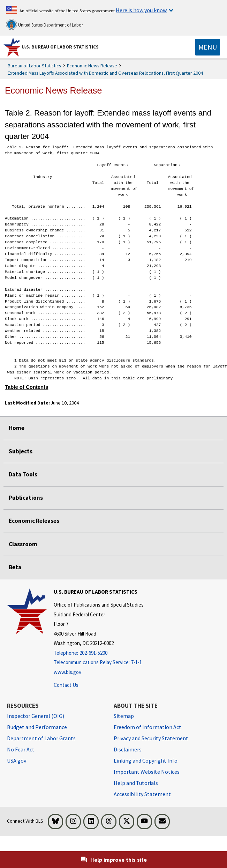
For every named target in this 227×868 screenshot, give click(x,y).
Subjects (21, 451)
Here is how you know (141, 10)
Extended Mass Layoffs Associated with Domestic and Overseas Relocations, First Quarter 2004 (105, 73)
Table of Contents (27, 387)
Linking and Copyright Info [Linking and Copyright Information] (146, 761)
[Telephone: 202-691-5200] (99, 653)
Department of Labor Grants (41, 738)
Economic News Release (92, 66)
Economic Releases (34, 521)
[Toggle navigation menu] (208, 47)
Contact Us (66, 685)
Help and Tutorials (136, 783)
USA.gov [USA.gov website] (17, 761)
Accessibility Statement (142, 794)
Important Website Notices (147, 772)
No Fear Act (21, 749)
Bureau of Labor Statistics (34, 66)
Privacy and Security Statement (151, 738)
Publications (26, 498)
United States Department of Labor (44, 24)
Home (17, 428)
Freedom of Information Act (147, 727)
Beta (15, 567)
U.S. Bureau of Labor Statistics (60, 47)
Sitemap (124, 716)
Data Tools (23, 474)
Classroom (23, 544)
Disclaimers (128, 749)
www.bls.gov (67, 672)
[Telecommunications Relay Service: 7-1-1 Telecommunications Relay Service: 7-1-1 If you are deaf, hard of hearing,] (99, 663)
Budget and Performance (37, 727)
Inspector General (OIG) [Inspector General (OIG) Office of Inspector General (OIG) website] (36, 716)
